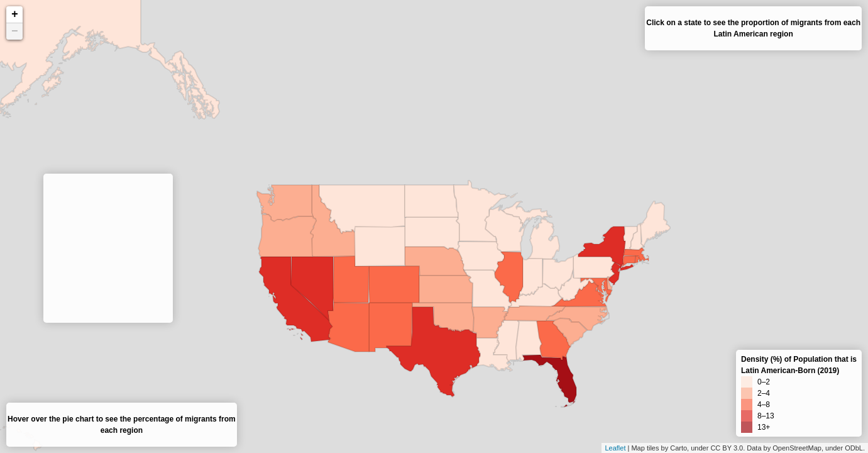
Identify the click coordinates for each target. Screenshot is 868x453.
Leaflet (615, 448)
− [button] (15, 31)
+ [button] (15, 14)
